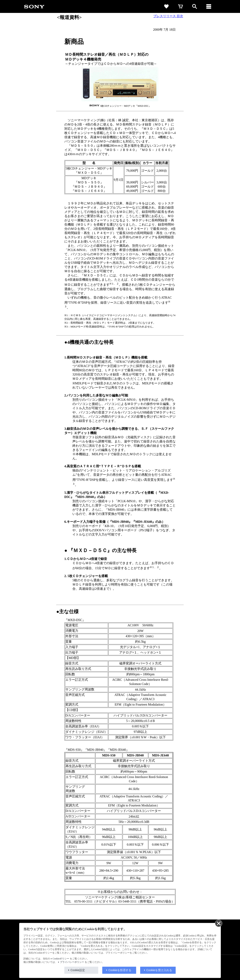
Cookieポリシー (61, 959)
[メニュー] (209, 6)
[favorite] (166, 6)
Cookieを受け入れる (159, 970)
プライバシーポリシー (72, 962)
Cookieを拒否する (120, 970)
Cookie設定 (78, 970)
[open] (195, 6)
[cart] (181, 6)
